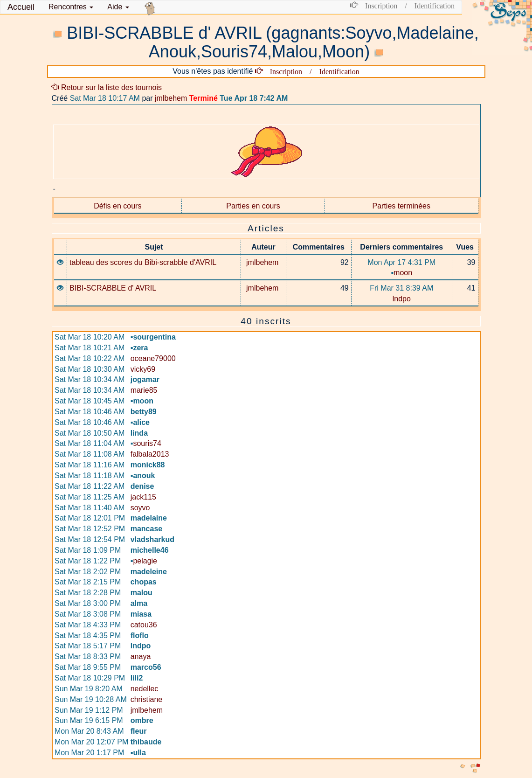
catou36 (144, 625)
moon (401, 273)
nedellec (145, 689)
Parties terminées (402, 206)
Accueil (21, 7)
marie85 (144, 390)
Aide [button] (118, 7)
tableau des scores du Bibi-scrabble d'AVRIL (143, 262)
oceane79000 (153, 358)
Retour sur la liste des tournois (107, 87)
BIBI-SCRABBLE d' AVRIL (113, 288)
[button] (71, 7)
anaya (141, 656)
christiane (146, 699)
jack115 (143, 497)
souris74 (146, 443)
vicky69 (143, 369)
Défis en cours (117, 206)
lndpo (402, 299)
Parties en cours (253, 206)
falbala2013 (150, 454)
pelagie (144, 561)
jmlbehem (171, 98)
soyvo (140, 508)
